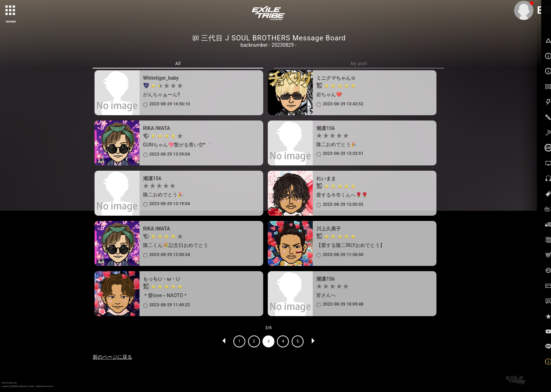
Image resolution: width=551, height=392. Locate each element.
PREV (224, 341)
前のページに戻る (112, 357)
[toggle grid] (11, 11)
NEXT (313, 341)
